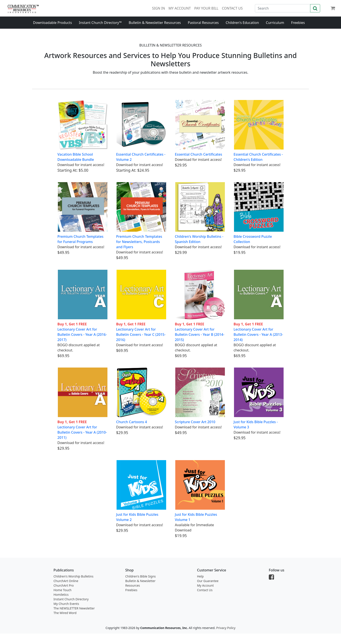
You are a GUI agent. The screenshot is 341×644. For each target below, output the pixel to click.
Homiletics (61, 595)
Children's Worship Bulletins (73, 576)
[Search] (283, 8)
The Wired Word (65, 613)
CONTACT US (232, 8)
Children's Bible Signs (140, 576)
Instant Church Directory (71, 599)
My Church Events (66, 604)
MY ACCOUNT (180, 8)
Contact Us (205, 590)
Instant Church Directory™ (100, 23)
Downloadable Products (53, 23)
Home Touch (63, 590)
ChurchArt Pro (64, 585)
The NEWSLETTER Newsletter (74, 608)
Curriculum (275, 23)
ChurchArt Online (66, 581)
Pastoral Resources (203, 23)
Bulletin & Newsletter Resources (155, 23)
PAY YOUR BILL (206, 8)
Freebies (298, 23)
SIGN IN (159, 8)
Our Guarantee (208, 581)
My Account (205, 585)
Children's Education (242, 23)
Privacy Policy (226, 628)
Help (200, 576)
